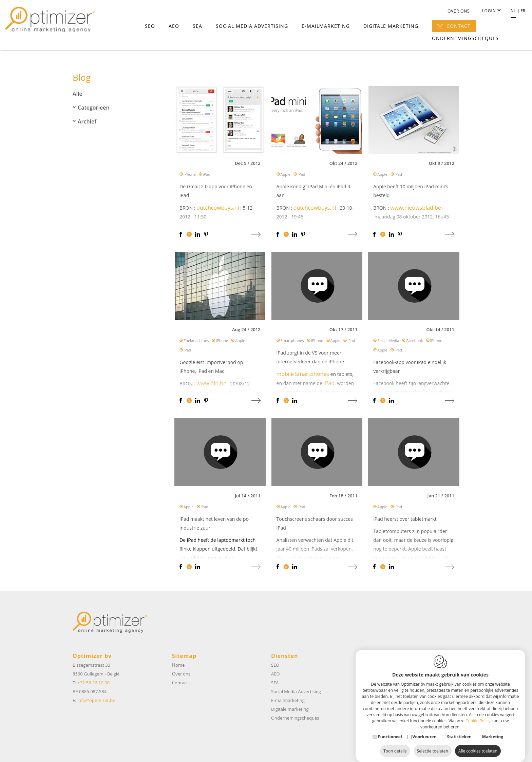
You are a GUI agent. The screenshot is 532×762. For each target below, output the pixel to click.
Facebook (414, 342)
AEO (174, 26)
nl (513, 11)
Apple (286, 176)
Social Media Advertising (252, 26)
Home (178, 665)
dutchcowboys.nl (218, 209)
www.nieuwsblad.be (416, 209)
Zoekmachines (196, 342)
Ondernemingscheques (465, 38)
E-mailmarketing (326, 26)
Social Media (388, 342)
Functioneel (390, 730)
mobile (285, 375)
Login (491, 11)
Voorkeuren (425, 730)
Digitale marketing (391, 26)
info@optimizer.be (96, 700)
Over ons (459, 11)
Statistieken (459, 730)
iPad (207, 176)
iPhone (190, 176)
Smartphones (292, 342)
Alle (78, 94)
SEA (197, 26)
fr (523, 11)
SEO (150, 26)
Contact (454, 26)
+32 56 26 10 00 (93, 683)
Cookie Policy (478, 714)
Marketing (493, 730)
